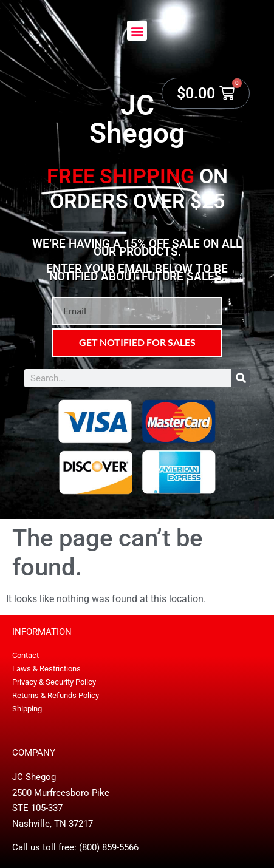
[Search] (241, 378)
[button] (137, 31)
